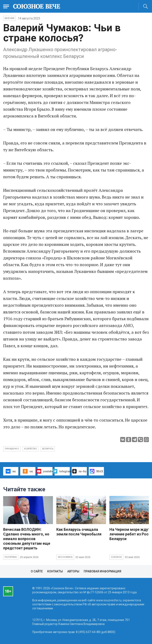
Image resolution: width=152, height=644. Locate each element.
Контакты (55, 571)
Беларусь (48, 449)
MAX (96, 471)
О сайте (37, 571)
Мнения (9, 18)
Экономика (65, 557)
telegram (62, 471)
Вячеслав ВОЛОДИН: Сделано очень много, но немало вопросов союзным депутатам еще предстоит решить (27, 539)
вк (11, 471)
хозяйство (31, 449)
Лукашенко (12, 449)
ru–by (79, 471)
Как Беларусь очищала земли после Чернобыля (79, 532)
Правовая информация (102, 571)
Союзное (116, 557)
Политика (11, 557)
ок (28, 471)
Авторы (73, 571)
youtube (45, 471)
